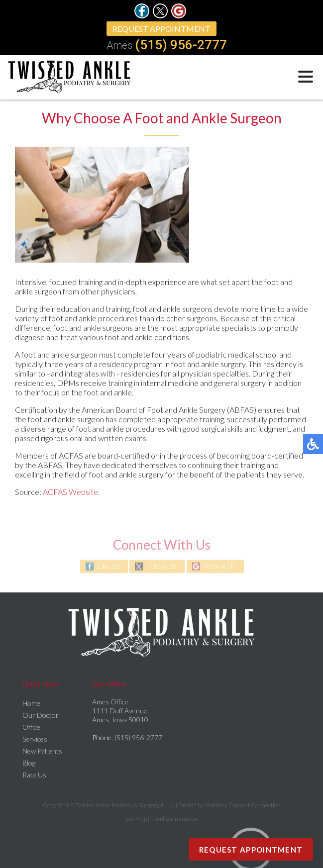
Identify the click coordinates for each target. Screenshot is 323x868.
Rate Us (34, 775)
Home (31, 703)
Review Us (220, 566)
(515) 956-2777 (181, 45)
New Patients (42, 751)
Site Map (136, 819)
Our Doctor (41, 715)
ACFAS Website (70, 492)
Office (31, 727)
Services (35, 739)
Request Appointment (161, 29)
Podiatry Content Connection (243, 805)
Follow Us (162, 566)
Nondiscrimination (174, 819)
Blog (29, 763)
